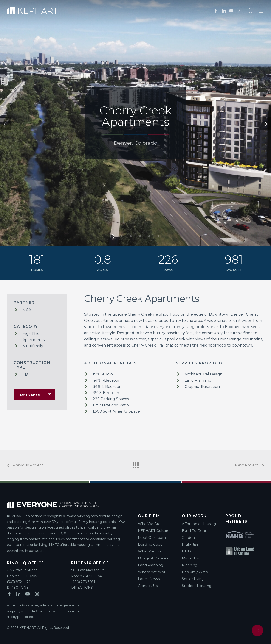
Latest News (149, 579)
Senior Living (193, 579)
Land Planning (198, 380)
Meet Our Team (152, 537)
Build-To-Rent (194, 531)
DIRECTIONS (18, 588)
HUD (186, 551)
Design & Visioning (154, 558)
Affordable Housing (199, 524)
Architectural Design (204, 374)
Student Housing (197, 586)
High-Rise (190, 544)
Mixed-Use (191, 558)
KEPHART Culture (154, 531)
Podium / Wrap (195, 572)
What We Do (149, 551)
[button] (262, 11)
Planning (190, 565)
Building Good (150, 544)
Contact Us (148, 586)
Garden (188, 537)
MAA (27, 310)
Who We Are (149, 524)
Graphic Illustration (202, 387)
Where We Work (153, 572)
